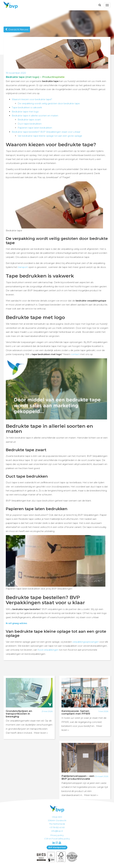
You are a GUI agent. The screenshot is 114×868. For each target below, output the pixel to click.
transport (23, 267)
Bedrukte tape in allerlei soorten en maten (35, 116)
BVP (10, 5)
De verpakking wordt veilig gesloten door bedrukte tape (49, 103)
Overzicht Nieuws (17, 29)
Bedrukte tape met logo (25, 112)
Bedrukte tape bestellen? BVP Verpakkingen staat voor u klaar (46, 132)
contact (75, 354)
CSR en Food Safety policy (57, 839)
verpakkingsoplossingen (86, 642)
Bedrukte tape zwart (29, 120)
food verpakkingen (48, 650)
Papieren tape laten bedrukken (35, 128)
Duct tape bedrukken (30, 124)
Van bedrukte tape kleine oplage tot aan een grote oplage (50, 136)
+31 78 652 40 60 (57, 827)
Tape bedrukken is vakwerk (27, 107)
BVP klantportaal (57, 847)
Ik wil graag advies (16, 623)
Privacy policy (57, 835)
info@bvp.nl (57, 831)
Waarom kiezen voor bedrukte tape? (32, 99)
